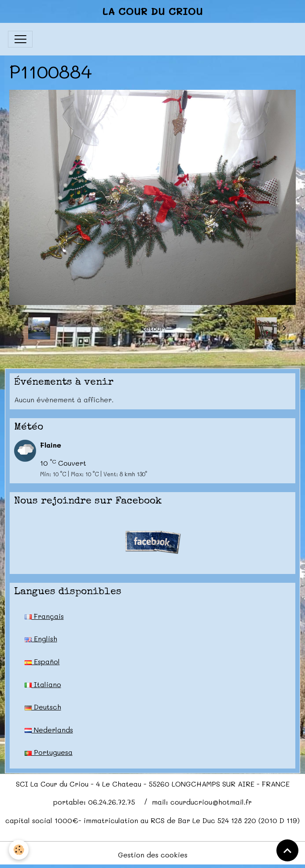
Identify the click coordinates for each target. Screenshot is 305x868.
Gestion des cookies (153, 855)
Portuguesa (49, 752)
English (41, 638)
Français (44, 616)
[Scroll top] (287, 850)
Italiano (43, 684)
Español (42, 661)
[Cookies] (19, 850)
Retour (152, 328)
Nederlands (49, 730)
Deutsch (43, 707)
